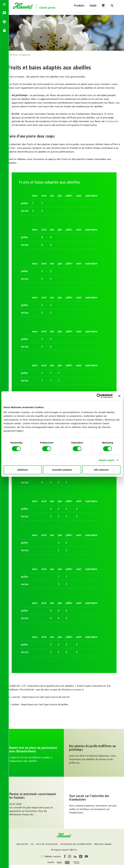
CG (44, 847)
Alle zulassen (101, 470)
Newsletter (35, 847)
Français (53, 859)
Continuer (38, 755)
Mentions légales (52, 852)
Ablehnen (23, 470)
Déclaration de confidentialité (88, 847)
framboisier (23, 128)
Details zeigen (106, 460)
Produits (79, 7)
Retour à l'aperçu (25, 54)
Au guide (38, 805)
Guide (93, 7)
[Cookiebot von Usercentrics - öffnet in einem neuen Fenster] (99, 396)
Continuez (95, 755)
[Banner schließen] (119, 396)
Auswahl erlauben (62, 470)
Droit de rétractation (59, 847)
